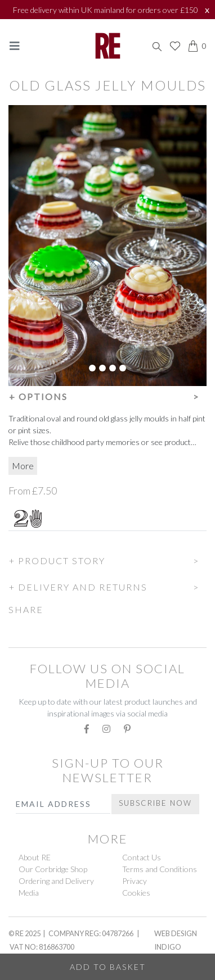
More (23, 466)
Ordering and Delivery (56, 881)
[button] (107, 395)
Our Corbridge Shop (53, 869)
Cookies (136, 893)
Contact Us (142, 857)
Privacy (135, 881)
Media (29, 893)
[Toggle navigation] (15, 46)
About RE (35, 857)
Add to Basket (108, 967)
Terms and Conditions (160, 869)
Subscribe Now (155, 803)
